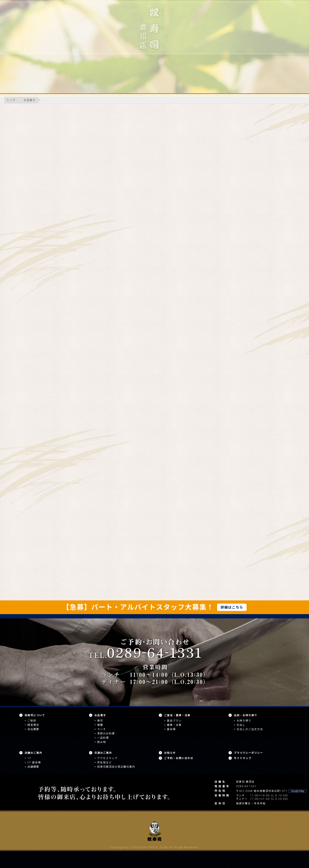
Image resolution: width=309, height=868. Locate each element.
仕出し (241, 725)
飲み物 (102, 742)
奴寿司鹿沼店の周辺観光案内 (116, 767)
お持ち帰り (244, 721)
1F (29, 758)
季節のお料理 (106, 734)
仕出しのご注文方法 (250, 729)
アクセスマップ (107, 758)
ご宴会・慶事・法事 (177, 715)
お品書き (30, 100)
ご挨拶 (32, 721)
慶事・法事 (174, 725)
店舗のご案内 (33, 753)
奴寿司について (35, 715)
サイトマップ (243, 758)
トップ (11, 100)
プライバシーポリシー (248, 753)
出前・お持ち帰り (246, 715)
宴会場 (171, 729)
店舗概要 (33, 767)
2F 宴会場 (34, 763)
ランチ (102, 729)
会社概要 (33, 729)
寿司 (100, 721)
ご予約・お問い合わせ (179, 758)
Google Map (298, 791)
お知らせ (170, 753)
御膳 (100, 725)
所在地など (105, 763)
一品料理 (103, 738)
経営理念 (33, 725)
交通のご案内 (103, 753)
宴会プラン (174, 721)
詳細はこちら (232, 607)
